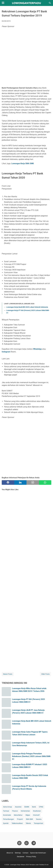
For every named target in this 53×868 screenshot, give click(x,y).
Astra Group (7, 807)
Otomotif (36, 815)
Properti (20, 819)
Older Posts (45, 674)
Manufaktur (18, 815)
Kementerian (25, 811)
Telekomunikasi (17, 823)
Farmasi (6, 811)
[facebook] (8, 482)
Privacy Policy (31, 857)
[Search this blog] (50, 3)
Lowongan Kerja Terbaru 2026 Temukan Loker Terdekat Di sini (29, 865)
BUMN (27, 807)
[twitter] (20, 482)
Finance (15, 811)
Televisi (28, 823)
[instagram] (19, 843)
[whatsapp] (45, 482)
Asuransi (18, 807)
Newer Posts (8, 674)
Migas (28, 815)
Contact (25, 853)
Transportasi (38, 823)
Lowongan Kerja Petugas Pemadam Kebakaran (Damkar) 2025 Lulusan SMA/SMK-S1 (32, 756)
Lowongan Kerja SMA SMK (23, 163)
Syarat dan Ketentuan (38, 853)
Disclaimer (21, 857)
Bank (34, 807)
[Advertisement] (26, 58)
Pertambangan (9, 819)
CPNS (41, 807)
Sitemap (18, 853)
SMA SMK (29, 819)
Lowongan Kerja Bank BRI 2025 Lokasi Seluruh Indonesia (27, 307)
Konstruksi (7, 815)
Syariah (6, 823)
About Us (10, 853)
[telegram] (33, 482)
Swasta (39, 819)
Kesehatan (37, 811)
